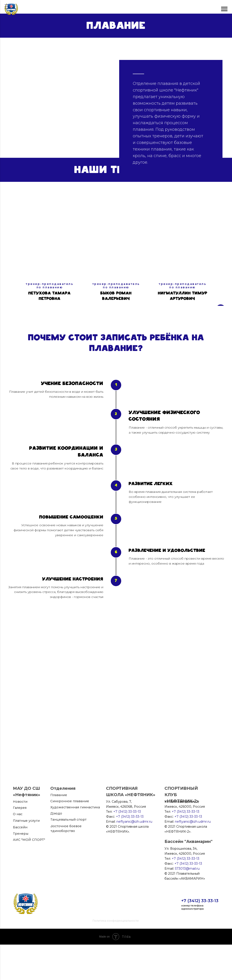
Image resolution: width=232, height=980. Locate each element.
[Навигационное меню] (8, 7)
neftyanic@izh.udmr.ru (193, 857)
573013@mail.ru (187, 904)
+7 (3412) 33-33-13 (200, 936)
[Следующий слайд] (221, 286)
